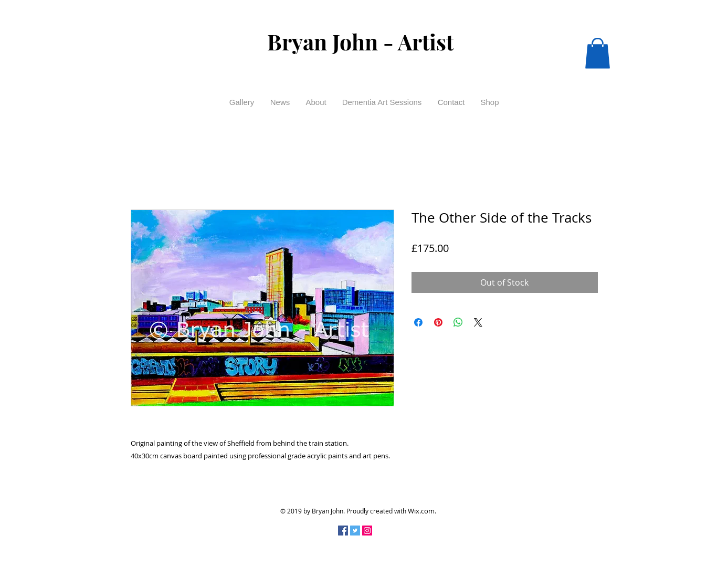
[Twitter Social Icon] (355, 531)
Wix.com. (422, 511)
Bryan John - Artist (360, 41)
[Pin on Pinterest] (438, 322)
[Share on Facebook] (418, 322)
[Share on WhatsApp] (458, 322)
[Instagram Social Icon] (367, 531)
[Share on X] (478, 322)
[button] (598, 53)
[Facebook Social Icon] (343, 531)
